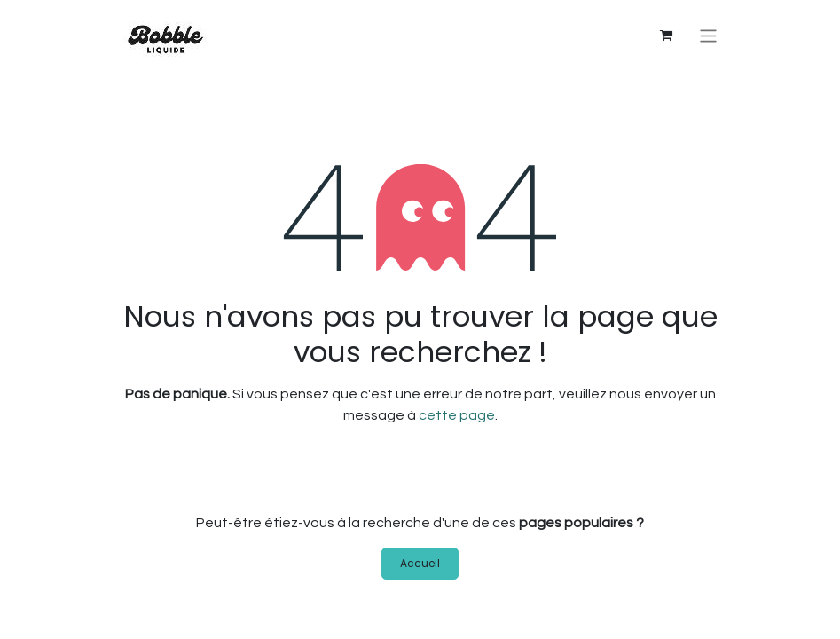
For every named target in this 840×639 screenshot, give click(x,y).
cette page (457, 415)
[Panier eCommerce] (665, 35)
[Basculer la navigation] (708, 36)
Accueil (420, 563)
